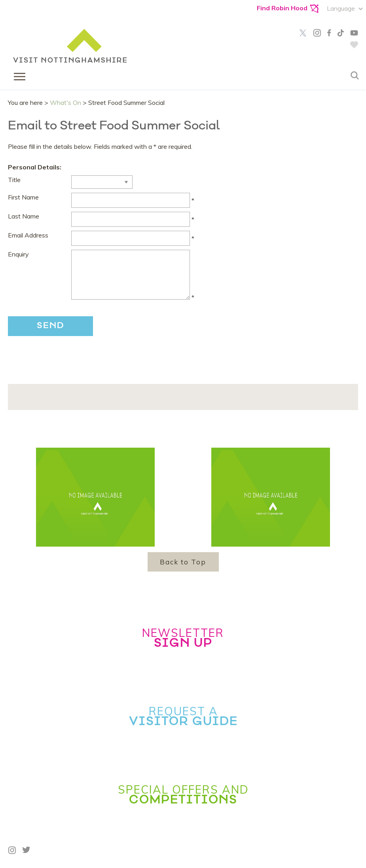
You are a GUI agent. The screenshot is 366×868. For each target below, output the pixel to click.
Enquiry (18, 254)
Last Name (24, 216)
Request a (183, 716)
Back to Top (183, 562)
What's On (65, 103)
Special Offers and (183, 794)
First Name (23, 197)
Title (14, 180)
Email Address (28, 235)
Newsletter (183, 638)
